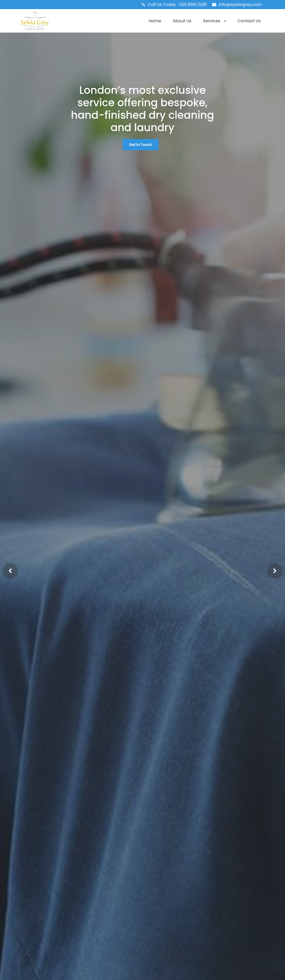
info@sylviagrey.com (240, 5)
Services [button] (214, 21)
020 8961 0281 (193, 5)
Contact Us (249, 21)
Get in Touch (141, 145)
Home (155, 21)
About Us (182, 21)
